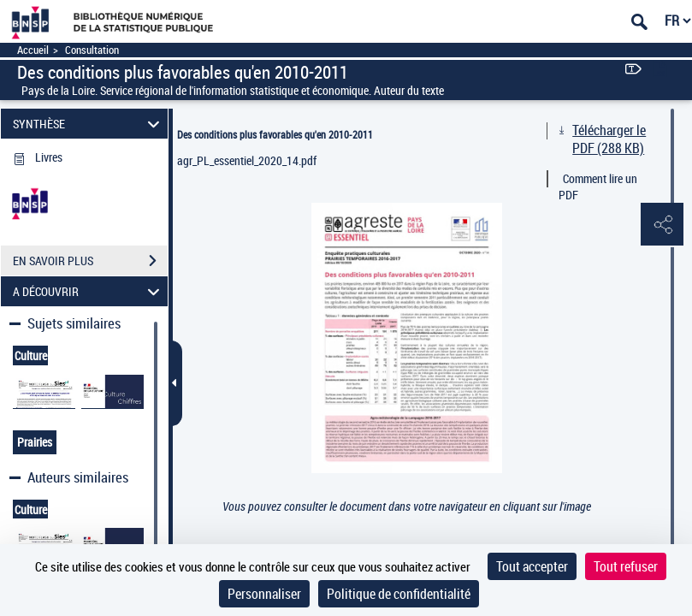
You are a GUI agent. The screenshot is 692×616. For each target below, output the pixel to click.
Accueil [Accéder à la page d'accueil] (33, 50)
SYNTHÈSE (89, 124)
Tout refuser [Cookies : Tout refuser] (626, 566)
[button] (662, 225)
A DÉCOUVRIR (89, 291)
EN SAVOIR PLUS (90, 261)
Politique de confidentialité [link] (399, 594)
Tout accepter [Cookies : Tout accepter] (532, 566)
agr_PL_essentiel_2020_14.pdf (247, 160)
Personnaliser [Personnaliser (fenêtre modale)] (264, 594)
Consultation (92, 50)
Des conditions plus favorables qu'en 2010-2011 (275, 134)
